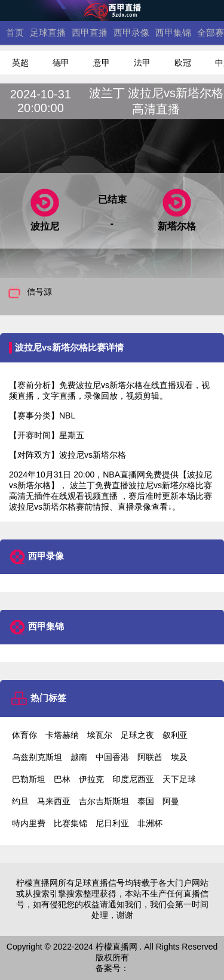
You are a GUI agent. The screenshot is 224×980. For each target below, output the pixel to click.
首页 (15, 32)
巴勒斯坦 (29, 779)
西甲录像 (131, 32)
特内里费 (29, 823)
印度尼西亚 (133, 779)
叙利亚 (175, 735)
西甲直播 (90, 32)
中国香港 (112, 757)
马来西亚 (54, 801)
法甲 (142, 63)
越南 (79, 757)
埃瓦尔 (100, 735)
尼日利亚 (112, 823)
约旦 (20, 801)
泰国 (146, 801)
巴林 (62, 779)
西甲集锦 (173, 32)
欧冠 (183, 63)
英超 (20, 63)
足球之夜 (137, 735)
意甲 (102, 63)
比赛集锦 (70, 823)
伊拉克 (91, 779)
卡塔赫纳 (62, 735)
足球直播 (48, 32)
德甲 (61, 63)
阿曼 (171, 801)
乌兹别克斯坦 (37, 757)
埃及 (179, 757)
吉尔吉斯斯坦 (104, 801)
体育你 (24, 735)
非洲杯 (150, 823)
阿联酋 (150, 757)
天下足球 (179, 779)
